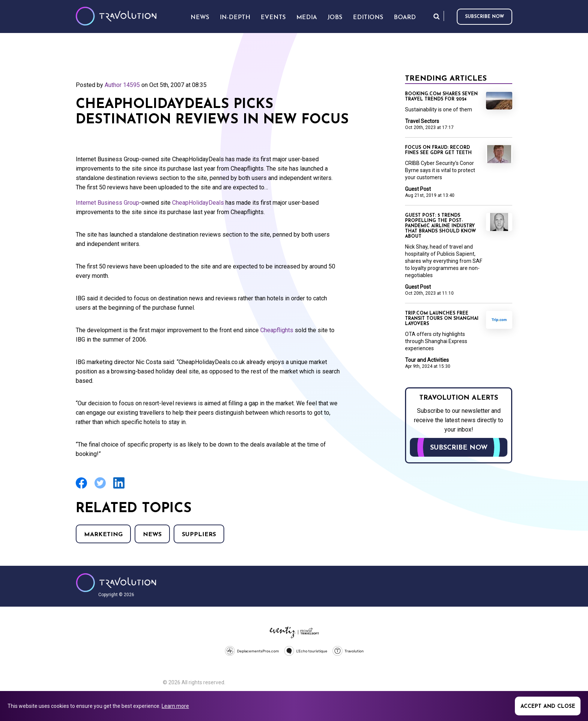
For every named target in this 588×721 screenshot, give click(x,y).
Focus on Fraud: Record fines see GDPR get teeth (438, 150)
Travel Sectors (422, 121)
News (152, 535)
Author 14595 (122, 85)
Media (307, 18)
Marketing (103, 535)
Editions (368, 18)
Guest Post (418, 189)
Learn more (175, 706)
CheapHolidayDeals (198, 203)
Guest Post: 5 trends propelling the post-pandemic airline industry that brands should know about (440, 226)
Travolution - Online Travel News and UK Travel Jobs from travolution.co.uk (116, 583)
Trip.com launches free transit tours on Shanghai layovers (442, 319)
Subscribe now (484, 17)
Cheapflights (277, 330)
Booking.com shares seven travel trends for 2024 (441, 97)
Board (405, 18)
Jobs (335, 18)
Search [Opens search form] (436, 16)
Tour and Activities (427, 360)
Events (273, 18)
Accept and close (548, 707)
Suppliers (199, 535)
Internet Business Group (107, 203)
